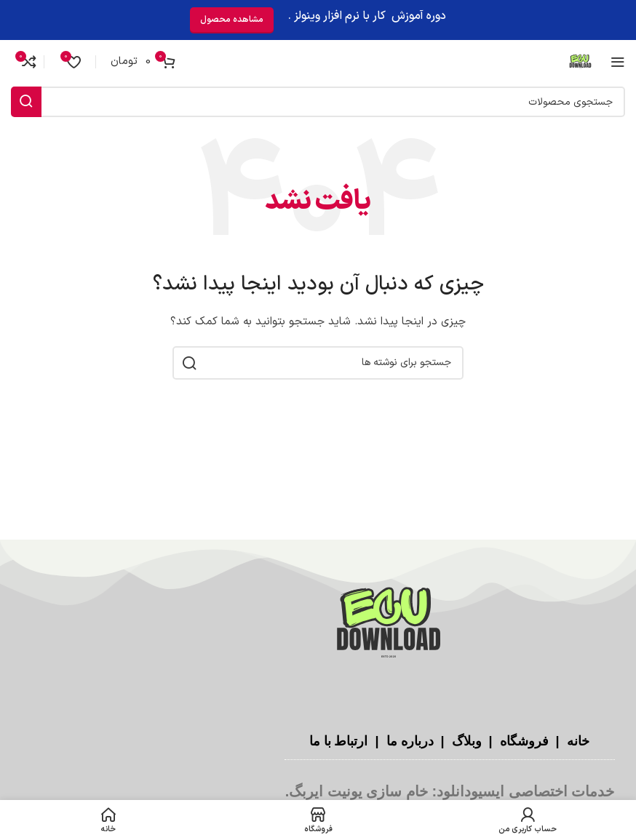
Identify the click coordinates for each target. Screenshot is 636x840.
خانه (576, 741)
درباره (417, 741)
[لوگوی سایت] (580, 61)
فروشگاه (522, 741)
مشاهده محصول (232, 20)
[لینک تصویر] (389, 624)
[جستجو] (318, 102)
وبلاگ (465, 741)
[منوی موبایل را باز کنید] (618, 62)
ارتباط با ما (338, 741)
